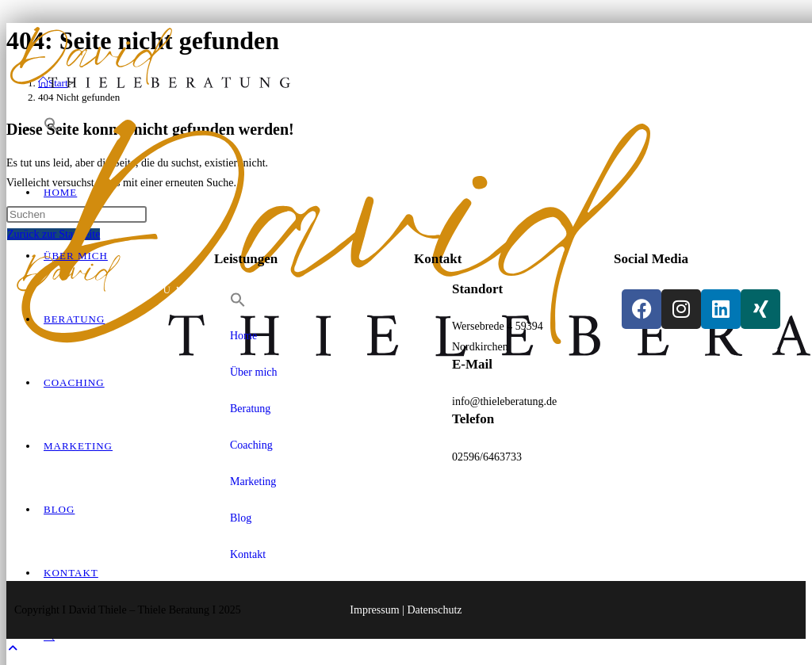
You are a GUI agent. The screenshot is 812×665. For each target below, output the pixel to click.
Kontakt (248, 554)
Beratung (250, 409)
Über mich (253, 372)
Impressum (374, 610)
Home (243, 336)
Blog (241, 518)
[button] (52, 129)
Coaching (251, 445)
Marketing (253, 482)
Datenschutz (434, 610)
